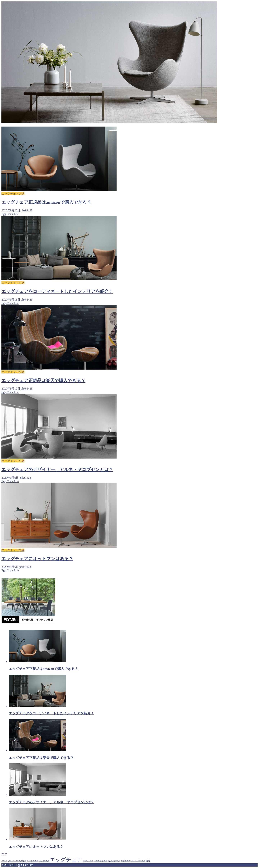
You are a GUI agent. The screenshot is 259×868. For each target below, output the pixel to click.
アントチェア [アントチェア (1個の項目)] (33, 861)
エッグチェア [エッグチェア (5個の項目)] (66, 860)
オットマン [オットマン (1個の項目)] (88, 861)
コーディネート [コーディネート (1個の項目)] (100, 861)
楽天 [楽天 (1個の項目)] (148, 861)
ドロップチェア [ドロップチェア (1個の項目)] (138, 861)
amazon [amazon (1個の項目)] (4, 861)
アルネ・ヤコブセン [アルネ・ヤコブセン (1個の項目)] (17, 861)
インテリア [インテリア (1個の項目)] (44, 861)
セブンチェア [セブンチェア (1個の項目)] (114, 861)
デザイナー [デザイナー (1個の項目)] (126, 861)
